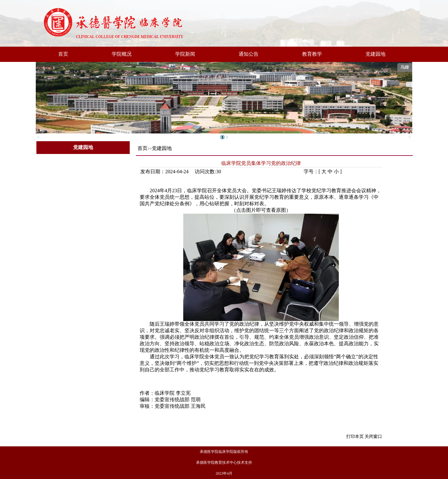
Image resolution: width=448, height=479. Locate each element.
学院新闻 (185, 54)
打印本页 (355, 437)
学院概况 (122, 54)
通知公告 (249, 54)
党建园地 (376, 54)
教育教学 (312, 54)
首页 (63, 54)
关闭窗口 (373, 437)
